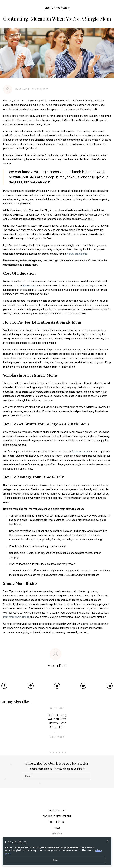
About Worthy (57, 811)
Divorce (56, 8)
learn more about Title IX (16, 617)
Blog (47, 8)
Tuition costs (30, 286)
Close (55, 860)
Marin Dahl (24, 89)
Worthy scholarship (77, 254)
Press (57, 828)
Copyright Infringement (57, 816)
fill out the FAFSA (81, 452)
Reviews (57, 834)
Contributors (57, 822)
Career (66, 8)
